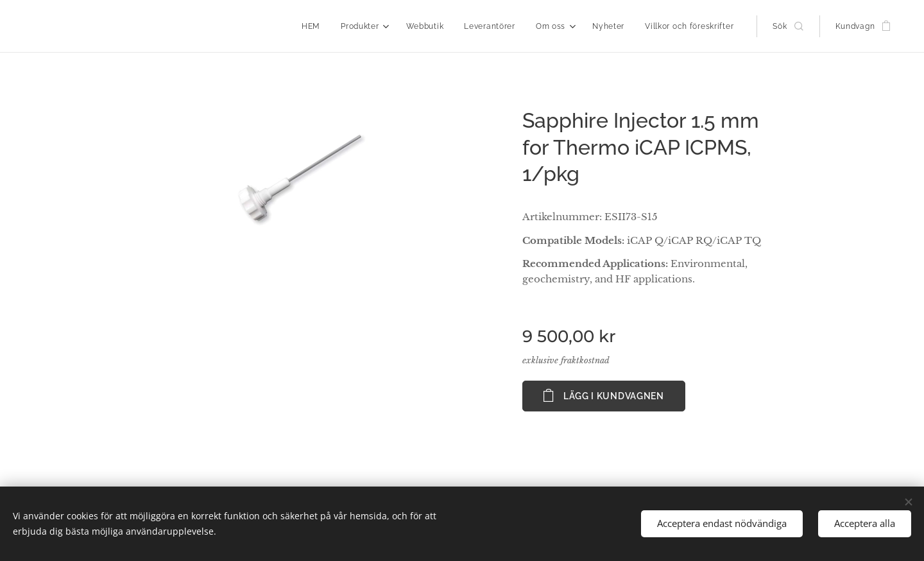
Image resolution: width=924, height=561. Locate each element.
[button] (788, 26)
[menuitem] (314, 26)
